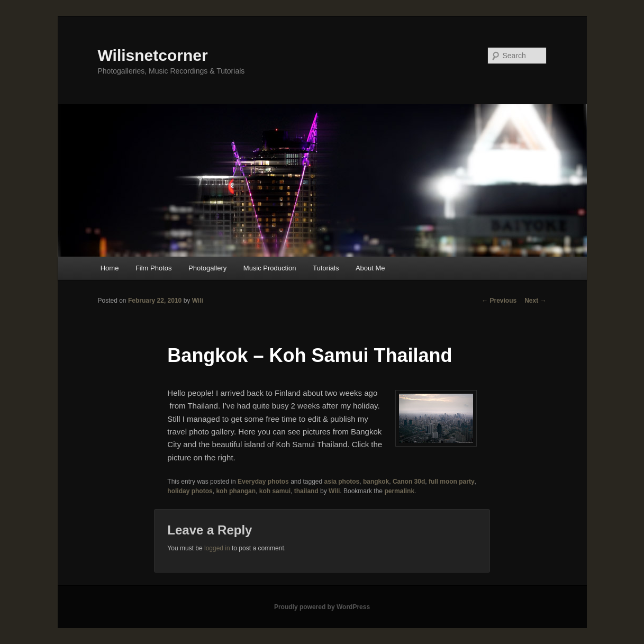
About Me (370, 268)
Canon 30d (409, 482)
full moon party (452, 482)
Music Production (270, 268)
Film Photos (154, 268)
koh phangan (236, 491)
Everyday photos (263, 482)
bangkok (376, 482)
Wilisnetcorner (153, 55)
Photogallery (207, 268)
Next (535, 301)
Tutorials (326, 268)
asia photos (342, 482)
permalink (399, 491)
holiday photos (190, 491)
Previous (499, 301)
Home (110, 268)
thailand (306, 491)
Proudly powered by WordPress (322, 607)
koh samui (275, 491)
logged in (217, 548)
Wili (198, 301)
